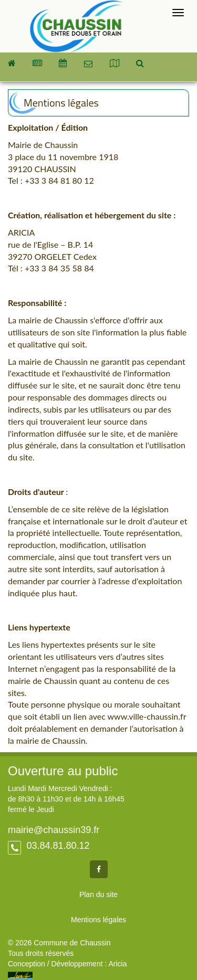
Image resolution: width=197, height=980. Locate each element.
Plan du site (98, 894)
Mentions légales (98, 920)
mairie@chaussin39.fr (54, 830)
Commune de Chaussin (76, 26)
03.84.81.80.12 (56, 846)
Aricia (117, 964)
